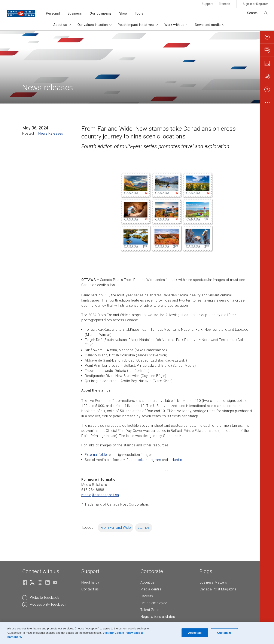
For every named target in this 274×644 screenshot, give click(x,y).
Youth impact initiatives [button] (136, 25)
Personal (53, 13)
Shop (123, 13)
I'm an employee (154, 603)
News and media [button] (208, 25)
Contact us (90, 589)
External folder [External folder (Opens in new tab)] (96, 455)
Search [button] (252, 13)
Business (75, 13)
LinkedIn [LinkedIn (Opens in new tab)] (176, 460)
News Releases (51, 133)
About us (147, 582)
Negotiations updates (158, 617)
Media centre (151, 589)
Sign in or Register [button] (255, 4)
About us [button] (60, 25)
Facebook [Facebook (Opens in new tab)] (135, 460)
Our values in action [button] (93, 25)
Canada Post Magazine (218, 589)
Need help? (90, 582)
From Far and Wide (116, 528)
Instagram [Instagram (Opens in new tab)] (153, 460)
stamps (144, 528)
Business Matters (213, 582)
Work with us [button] (174, 25)
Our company (100, 13)
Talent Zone (150, 610)
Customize (224, 633)
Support (207, 4)
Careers (147, 596)
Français (225, 4)
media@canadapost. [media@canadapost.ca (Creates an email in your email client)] (100, 495)
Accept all (195, 633)
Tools (139, 13)
